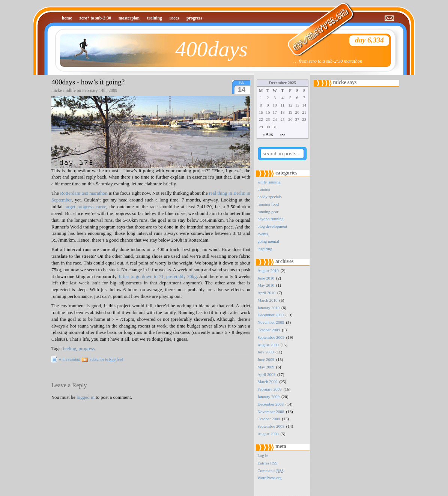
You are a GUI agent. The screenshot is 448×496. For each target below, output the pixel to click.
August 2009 (268, 345)
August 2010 (268, 271)
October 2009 (269, 330)
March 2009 (267, 382)
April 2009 (266, 374)
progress (194, 18)
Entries (268, 463)
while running (69, 359)
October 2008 (269, 419)
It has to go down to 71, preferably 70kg (158, 277)
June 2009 (266, 359)
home (67, 18)
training (155, 18)
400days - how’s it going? (88, 82)
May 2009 (266, 367)
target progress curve (85, 207)
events (263, 234)
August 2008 (268, 434)
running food (268, 204)
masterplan (129, 18)
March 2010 (267, 300)
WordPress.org (270, 478)
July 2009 (265, 352)
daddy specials (269, 197)
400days (211, 49)
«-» (283, 134)
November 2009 (271, 322)
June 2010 (266, 278)
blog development (272, 226)
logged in (86, 397)
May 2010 (266, 285)
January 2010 (268, 308)
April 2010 (266, 293)
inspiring (265, 249)
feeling (70, 349)
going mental (268, 241)
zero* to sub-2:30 (95, 18)
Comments (271, 470)
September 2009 (271, 337)
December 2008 (271, 404)
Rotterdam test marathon (84, 193)
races (174, 18)
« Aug (268, 134)
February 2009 (269, 389)
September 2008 (271, 426)
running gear (268, 212)
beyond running (270, 219)
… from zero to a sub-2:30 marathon (328, 61)
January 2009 (268, 397)
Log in (263, 455)
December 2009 (271, 315)
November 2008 (271, 412)
